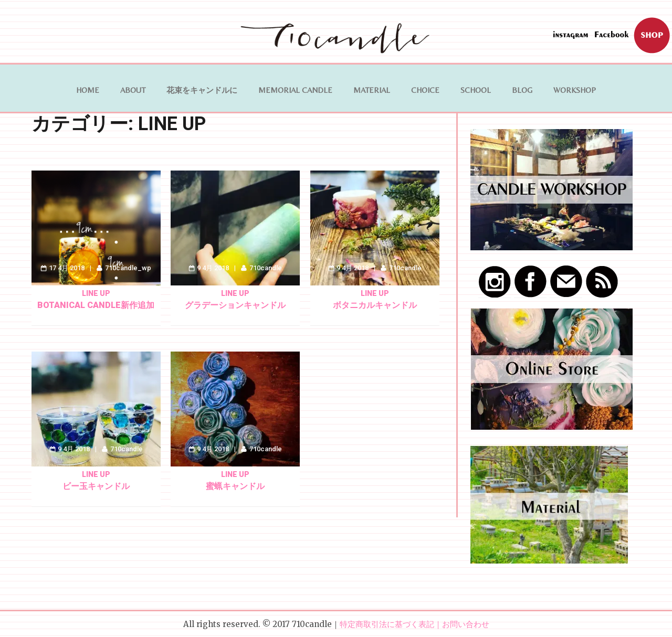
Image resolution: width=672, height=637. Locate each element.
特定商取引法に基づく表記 (387, 624)
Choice (425, 90)
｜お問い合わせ (462, 624)
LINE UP (96, 293)
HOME (88, 90)
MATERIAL (372, 90)
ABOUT (133, 90)
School (476, 90)
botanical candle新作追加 (96, 305)
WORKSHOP (575, 90)
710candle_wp (128, 268)
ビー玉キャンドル (96, 486)
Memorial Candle (295, 90)
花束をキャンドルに (202, 90)
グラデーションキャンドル (235, 305)
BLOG (522, 90)
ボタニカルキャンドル (375, 305)
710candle (266, 268)
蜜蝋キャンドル (235, 486)
